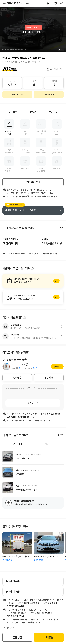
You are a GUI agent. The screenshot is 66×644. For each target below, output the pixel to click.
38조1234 (18, 3)
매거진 (48, 444)
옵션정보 (13, 112)
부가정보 (53, 112)
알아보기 (33, 281)
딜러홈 (56, 367)
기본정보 (33, 112)
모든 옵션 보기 (33, 182)
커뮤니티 (18, 444)
